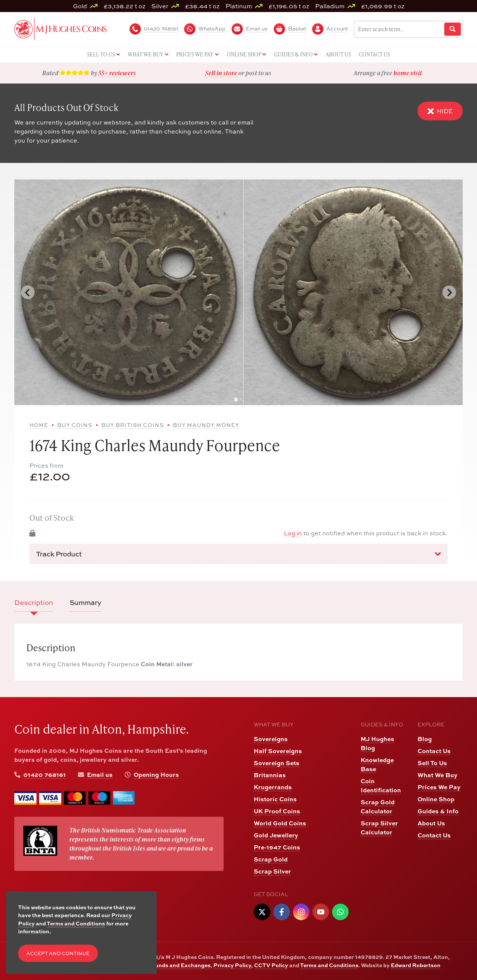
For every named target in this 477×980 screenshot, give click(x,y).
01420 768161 (45, 774)
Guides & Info (438, 811)
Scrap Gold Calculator (378, 806)
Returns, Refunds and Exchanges (166, 965)
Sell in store (221, 73)
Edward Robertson (416, 965)
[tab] (236, 400)
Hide (440, 111)
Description (34, 602)
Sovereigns (271, 739)
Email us (100, 774)
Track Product (238, 554)
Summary (85, 602)
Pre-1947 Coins (277, 847)
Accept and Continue (58, 953)
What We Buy (437, 775)
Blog (425, 739)
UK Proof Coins (277, 811)
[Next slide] (449, 292)
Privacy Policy (232, 965)
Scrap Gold (271, 859)
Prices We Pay (439, 787)
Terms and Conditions (329, 965)
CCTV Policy (271, 965)
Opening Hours (156, 774)
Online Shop (436, 799)
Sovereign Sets (277, 763)
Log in (293, 533)
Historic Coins (275, 799)
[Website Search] (453, 29)
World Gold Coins (280, 823)
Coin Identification (381, 785)
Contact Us (434, 751)
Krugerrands (273, 787)
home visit (408, 73)
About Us (431, 823)
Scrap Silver (272, 871)
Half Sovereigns (278, 751)
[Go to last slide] (28, 292)
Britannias (270, 775)
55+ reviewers (117, 73)
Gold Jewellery (276, 835)
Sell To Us (432, 763)
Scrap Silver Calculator (379, 827)
